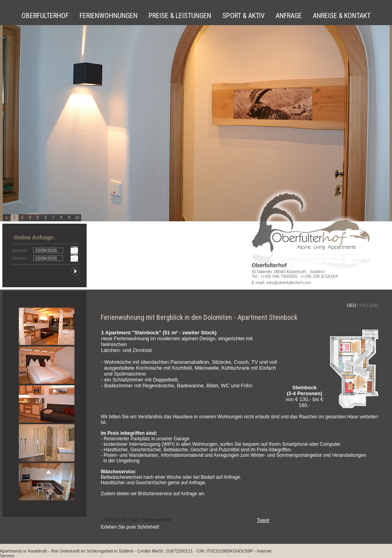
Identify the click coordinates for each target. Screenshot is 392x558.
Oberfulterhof (46, 15)
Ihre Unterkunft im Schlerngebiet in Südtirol (92, 551)
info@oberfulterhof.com (289, 283)
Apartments (11, 551)
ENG (374, 305)
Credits (144, 551)
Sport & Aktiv (244, 15)
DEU (351, 305)
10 (77, 218)
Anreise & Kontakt (342, 15)
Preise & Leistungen (181, 15)
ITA (363, 305)
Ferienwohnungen (109, 15)
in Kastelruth (35, 551)
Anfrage (289, 15)
